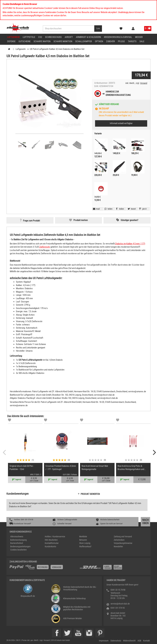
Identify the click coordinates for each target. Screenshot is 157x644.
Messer (139, 37)
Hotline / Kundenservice (55, 537)
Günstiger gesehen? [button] (129, 220)
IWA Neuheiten (51, 540)
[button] (142, 209)
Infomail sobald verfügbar (121, 123)
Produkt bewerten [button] (90, 494)
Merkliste (83, 537)
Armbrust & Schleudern (88, 37)
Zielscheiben (119, 540)
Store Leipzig (85, 543)
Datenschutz (116, 641)
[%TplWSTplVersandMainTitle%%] (44, 568)
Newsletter (118, 546)
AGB (139, 641)
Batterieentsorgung (18, 540)
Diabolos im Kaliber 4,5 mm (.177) (130, 244)
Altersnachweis (17, 537)
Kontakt (146, 641)
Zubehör (110, 41)
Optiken (99, 41)
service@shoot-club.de (120, 604)
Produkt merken (81, 220)
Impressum (104, 641)
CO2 (40, 37)
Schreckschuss (53, 37)
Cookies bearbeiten (18, 550)
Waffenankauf (85, 546)
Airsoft (69, 37)
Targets (132, 41)
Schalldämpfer (84, 41)
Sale (142, 41)
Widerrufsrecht (129, 641)
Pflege (121, 41)
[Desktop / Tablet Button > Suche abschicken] (98, 29)
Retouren (83, 540)
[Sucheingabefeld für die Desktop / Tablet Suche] (69, 29)
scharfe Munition (63, 41)
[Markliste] (10, 420)
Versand (144, 83)
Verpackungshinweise (123, 543)
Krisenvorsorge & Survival (118, 37)
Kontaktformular (52, 543)
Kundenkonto (50, 546)
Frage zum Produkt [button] (31, 221)
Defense (11, 41)
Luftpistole (29, 37)
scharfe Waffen (42, 41)
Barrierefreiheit (17, 543)
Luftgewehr (13, 37)
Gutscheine (25, 41)
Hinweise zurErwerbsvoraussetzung (118, 93)
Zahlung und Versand (123, 537)
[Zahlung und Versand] (113, 568)
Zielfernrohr (45, 247)
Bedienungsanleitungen (20, 546)
